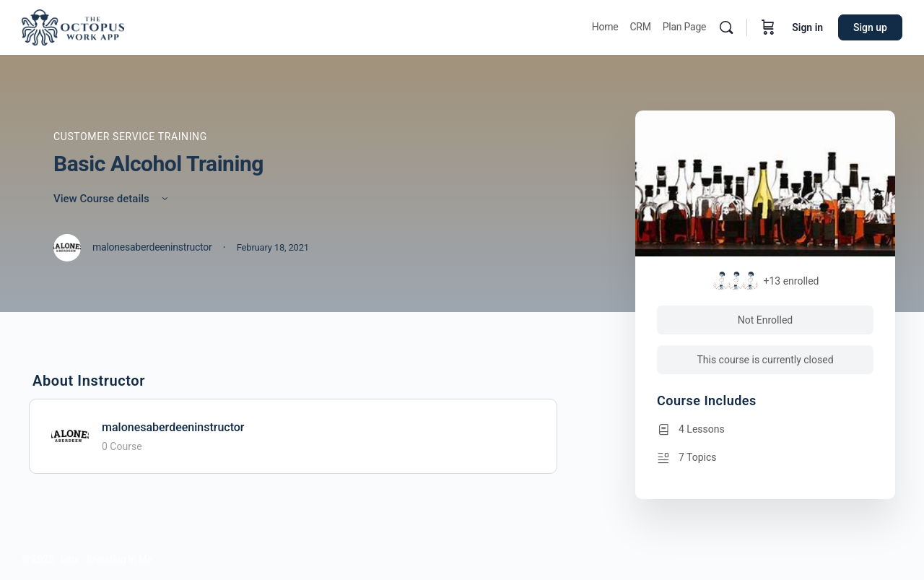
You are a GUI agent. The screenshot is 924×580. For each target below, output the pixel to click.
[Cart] (768, 27)
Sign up (870, 27)
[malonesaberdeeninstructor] (70, 435)
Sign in (807, 27)
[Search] (726, 27)
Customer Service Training (130, 137)
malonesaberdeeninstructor (173, 427)
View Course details (112, 199)
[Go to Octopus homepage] (73, 26)
